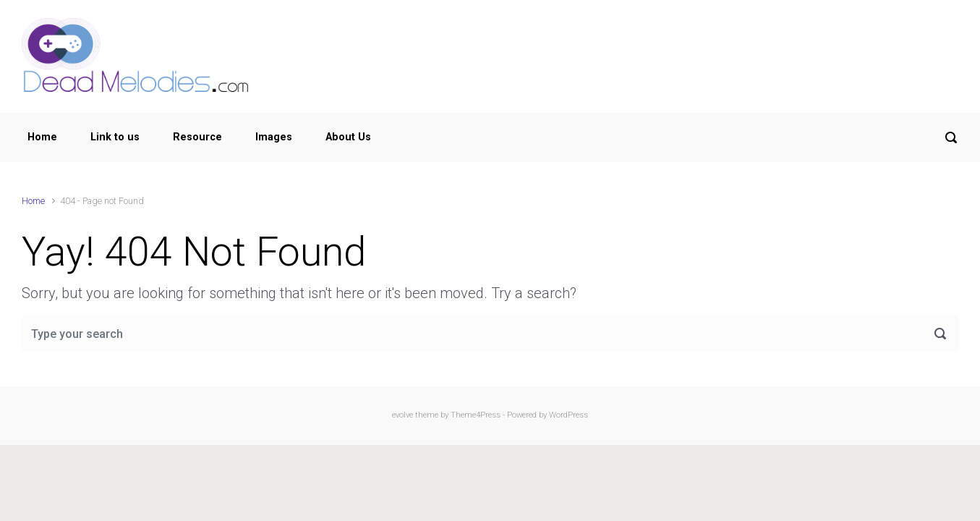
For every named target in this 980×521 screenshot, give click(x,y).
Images (274, 137)
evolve (402, 415)
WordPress (568, 415)
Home (42, 137)
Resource (197, 137)
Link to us (115, 137)
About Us (348, 137)
